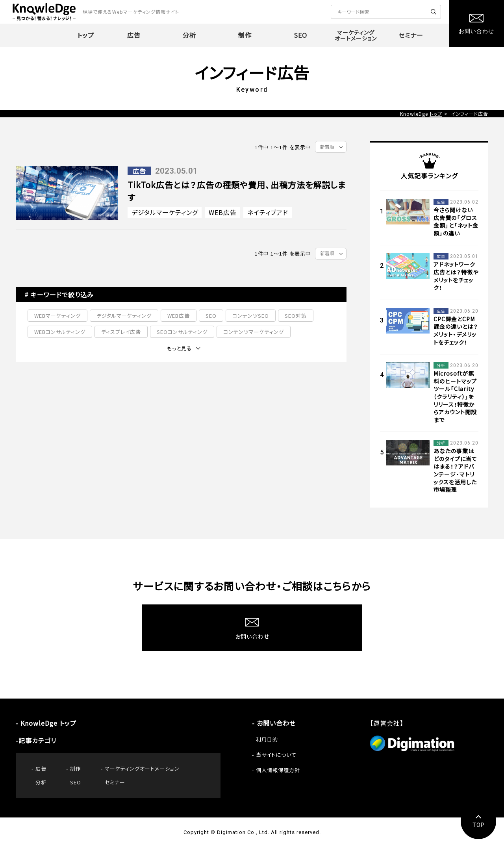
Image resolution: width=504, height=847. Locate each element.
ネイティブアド (268, 212)
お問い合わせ (276, 723)
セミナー (115, 782)
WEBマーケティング (57, 316)
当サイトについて (276, 755)
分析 (41, 782)
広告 (41, 768)
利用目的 (267, 739)
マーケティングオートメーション (142, 768)
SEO (211, 316)
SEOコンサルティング (182, 332)
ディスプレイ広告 (121, 332)
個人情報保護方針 (278, 770)
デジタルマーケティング (165, 212)
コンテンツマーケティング (254, 332)
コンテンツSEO (251, 316)
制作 (76, 768)
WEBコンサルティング (60, 332)
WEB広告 (223, 212)
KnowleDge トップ (48, 723)
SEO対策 (296, 316)
